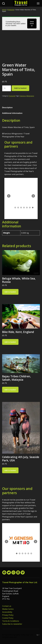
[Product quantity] (7, 88)
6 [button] (30, 208)
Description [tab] (7, 108)
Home (4, 10)
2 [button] (18, 208)
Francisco (23, 96)
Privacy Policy (8, 615)
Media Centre (8, 609)
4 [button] (24, 208)
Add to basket (20, 88)
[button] (9, 196)
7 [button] (33, 208)
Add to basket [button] (10, 292)
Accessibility (7, 612)
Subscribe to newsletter (12, 624)
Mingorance (30, 96)
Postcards (11, 10)
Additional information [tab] (12, 113)
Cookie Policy (8, 618)
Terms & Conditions (11, 621)
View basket (32, 24)
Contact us (7, 606)
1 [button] (15, 208)
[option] (20, 194)
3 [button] (21, 208)
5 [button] (27, 208)
